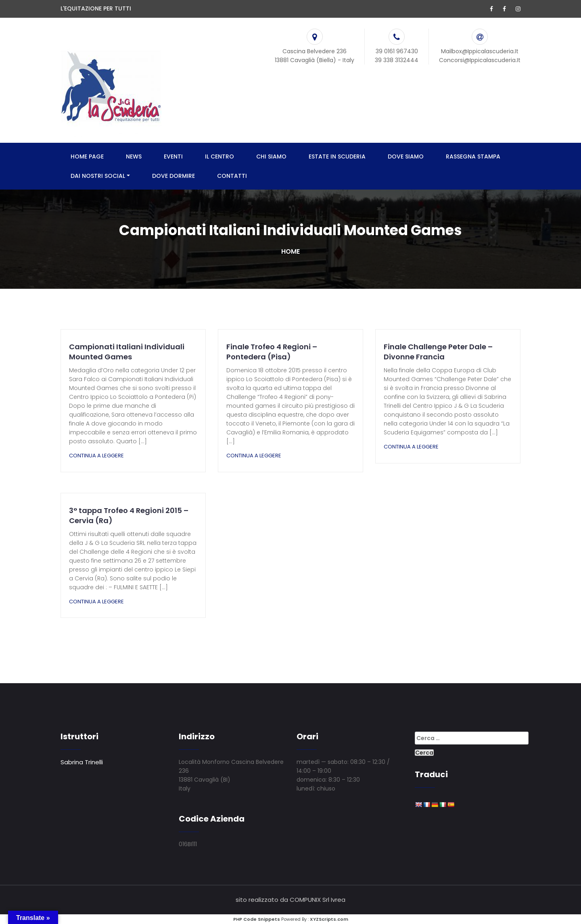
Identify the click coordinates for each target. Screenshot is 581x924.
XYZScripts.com (329, 919)
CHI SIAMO (271, 156)
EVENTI (173, 156)
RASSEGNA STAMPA (473, 156)
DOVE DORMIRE (173, 176)
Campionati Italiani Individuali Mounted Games (127, 352)
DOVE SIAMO (406, 156)
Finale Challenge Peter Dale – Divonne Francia (438, 352)
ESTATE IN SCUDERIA (337, 156)
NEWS (134, 156)
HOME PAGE (87, 156)
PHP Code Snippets (257, 919)
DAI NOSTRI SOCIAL (98, 176)
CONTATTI (232, 176)
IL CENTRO (219, 156)
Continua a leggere (96, 456)
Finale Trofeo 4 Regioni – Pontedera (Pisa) (272, 352)
